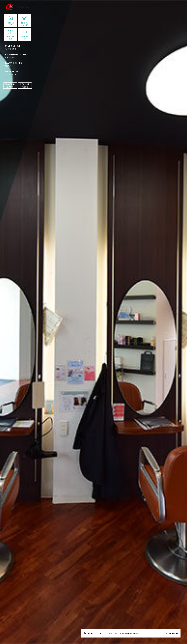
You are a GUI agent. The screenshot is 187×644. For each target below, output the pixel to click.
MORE (175, 634)
